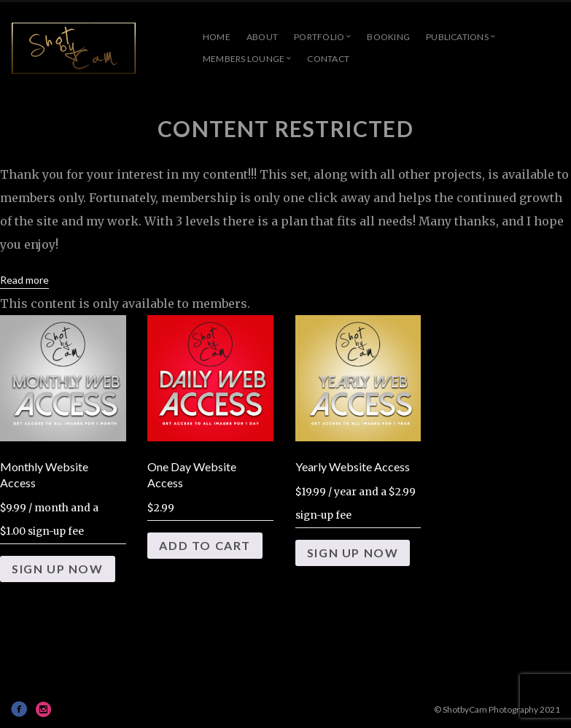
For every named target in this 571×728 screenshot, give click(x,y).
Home (217, 37)
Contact (328, 59)
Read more (24, 280)
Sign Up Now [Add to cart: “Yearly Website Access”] (353, 553)
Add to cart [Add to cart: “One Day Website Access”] (205, 545)
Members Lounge (244, 59)
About (262, 37)
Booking (388, 37)
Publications (457, 37)
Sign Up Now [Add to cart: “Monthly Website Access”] (58, 569)
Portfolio (319, 37)
